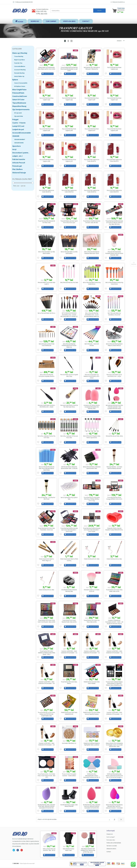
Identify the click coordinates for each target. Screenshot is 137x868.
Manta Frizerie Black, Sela (89, 850)
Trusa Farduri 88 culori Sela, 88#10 (69, 683)
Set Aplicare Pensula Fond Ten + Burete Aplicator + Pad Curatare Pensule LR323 (114, 407)
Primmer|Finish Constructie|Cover (20, 95)
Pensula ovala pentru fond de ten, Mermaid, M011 (69, 406)
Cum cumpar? (51, 21)
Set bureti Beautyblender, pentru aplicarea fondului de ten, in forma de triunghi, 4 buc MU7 (114, 776)
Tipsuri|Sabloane (19, 103)
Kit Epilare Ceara (20, 86)
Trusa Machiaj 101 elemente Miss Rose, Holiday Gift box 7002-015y (92, 499)
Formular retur (111, 840)
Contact (87, 21)
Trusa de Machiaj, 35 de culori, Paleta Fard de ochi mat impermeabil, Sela (47, 714)
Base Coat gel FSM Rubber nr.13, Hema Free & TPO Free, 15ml (49, 850)
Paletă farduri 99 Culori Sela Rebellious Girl (69, 713)
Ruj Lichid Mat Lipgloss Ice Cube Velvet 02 (114, 160)
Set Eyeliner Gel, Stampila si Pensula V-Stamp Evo (92, 68)
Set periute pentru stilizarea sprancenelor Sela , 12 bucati (69, 468)
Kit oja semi (18, 113)
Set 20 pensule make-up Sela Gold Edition (69, 253)
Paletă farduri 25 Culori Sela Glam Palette (92, 683)
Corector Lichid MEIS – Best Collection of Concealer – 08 (47, 744)
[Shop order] (120, 41)
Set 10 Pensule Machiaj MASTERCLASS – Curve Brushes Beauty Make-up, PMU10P (92, 316)
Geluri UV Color (18, 100)
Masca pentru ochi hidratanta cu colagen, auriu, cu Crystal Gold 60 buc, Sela (114, 745)
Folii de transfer (19, 159)
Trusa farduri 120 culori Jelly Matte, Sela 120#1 (114, 590)
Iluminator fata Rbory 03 (69, 743)
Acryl (14, 149)
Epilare (15, 80)
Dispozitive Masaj (19, 106)
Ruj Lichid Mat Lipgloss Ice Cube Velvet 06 (114, 191)
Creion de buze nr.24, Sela (46, 590)
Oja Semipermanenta (21, 110)
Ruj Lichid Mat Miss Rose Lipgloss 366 (69, 130)
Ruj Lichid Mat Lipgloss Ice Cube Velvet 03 (47, 191)
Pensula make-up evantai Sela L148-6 (47, 283)
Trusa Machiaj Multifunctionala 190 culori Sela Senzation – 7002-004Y (69, 530)
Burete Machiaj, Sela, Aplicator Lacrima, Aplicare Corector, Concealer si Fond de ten (92, 806)
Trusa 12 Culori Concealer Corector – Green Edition (69, 775)
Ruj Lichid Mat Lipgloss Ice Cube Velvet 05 (92, 191)
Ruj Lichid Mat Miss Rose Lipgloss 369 (46, 160)
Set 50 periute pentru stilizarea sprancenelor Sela (92, 468)
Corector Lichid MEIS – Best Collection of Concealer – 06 (47, 683)
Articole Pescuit (19, 163)
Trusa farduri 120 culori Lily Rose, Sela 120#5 (92, 621)
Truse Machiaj (19, 56)
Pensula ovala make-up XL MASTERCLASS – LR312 (114, 375)
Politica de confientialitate (114, 843)
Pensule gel (17, 166)
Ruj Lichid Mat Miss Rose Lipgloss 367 (92, 130)
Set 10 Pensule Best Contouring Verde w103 (92, 283)
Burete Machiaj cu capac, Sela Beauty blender (69, 806)
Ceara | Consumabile (21, 83)
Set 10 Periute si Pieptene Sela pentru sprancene (92, 437)
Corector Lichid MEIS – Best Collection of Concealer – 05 (114, 652)
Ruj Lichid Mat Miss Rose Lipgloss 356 (92, 99)
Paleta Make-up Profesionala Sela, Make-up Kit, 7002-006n (46, 68)
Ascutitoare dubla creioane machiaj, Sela (69, 590)
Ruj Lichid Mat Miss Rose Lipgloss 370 (69, 160)
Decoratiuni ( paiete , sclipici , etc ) (21, 154)
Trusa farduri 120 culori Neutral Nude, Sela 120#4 (69, 621)
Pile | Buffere (17, 169)
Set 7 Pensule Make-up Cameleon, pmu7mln (114, 314)
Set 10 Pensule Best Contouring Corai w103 (114, 283)
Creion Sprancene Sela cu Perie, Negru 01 (47, 560)
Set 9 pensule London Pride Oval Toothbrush (46, 345)
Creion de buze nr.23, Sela (114, 559)
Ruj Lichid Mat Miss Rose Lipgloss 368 (114, 130)
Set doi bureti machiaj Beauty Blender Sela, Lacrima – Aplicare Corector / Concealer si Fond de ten (114, 807)
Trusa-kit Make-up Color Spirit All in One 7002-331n (69, 222)
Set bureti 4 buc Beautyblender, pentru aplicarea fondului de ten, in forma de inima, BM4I (92, 776)
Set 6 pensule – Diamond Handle (92, 345)
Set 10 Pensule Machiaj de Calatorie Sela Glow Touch (92, 253)
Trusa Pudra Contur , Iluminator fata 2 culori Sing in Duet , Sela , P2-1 (46, 776)
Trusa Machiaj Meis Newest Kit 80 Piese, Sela (46, 222)
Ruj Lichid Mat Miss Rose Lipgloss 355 (69, 99)
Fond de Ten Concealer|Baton (20, 65)
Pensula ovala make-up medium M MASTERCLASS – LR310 (92, 376)
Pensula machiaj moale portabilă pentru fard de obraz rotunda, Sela (114, 253)
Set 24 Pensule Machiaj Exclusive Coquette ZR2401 (47, 375)
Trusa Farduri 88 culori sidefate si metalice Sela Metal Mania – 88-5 (47, 653)
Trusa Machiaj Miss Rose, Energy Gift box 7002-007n (114, 498)
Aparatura (17, 146)
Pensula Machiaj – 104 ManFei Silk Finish (47, 498)
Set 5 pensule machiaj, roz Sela (69, 282)
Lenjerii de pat (18, 129)
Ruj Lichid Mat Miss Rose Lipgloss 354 (46, 99)
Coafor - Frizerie (19, 123)
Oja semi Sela (19, 116)
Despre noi (35, 21)
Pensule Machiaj (19, 73)
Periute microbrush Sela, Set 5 (114, 436)
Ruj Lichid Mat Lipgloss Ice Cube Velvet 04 (69, 191)
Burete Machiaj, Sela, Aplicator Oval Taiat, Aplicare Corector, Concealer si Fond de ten (46, 806)
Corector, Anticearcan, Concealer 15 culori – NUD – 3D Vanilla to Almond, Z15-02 (114, 622)
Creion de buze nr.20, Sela (92, 559)
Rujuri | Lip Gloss (20, 60)
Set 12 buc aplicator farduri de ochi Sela (46, 437)
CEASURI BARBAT (20, 139)
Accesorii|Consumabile (22, 133)
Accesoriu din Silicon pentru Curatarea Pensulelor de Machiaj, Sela (92, 407)
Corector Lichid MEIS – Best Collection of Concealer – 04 (92, 652)
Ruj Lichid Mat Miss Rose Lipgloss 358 (46, 130)
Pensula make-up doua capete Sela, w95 (69, 375)
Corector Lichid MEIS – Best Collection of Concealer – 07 (114, 713)
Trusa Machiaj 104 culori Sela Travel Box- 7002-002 (47, 529)
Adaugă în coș (49, 74)
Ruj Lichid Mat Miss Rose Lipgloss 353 (114, 68)
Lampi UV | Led (18, 126)
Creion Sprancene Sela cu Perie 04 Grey (69, 560)
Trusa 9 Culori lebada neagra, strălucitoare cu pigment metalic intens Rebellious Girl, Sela (114, 684)
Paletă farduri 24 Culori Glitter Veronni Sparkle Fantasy (92, 713)
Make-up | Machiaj (20, 53)
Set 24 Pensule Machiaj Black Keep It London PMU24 (114, 345)
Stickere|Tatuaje (19, 173)
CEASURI (16, 136)
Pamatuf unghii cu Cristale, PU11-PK (92, 590)
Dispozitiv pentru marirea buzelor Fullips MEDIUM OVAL (114, 529)
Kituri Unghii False (19, 90)
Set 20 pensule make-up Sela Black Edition (47, 253)
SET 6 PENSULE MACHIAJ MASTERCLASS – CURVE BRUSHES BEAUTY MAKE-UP (69, 315)
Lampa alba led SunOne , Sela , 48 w (69, 850)
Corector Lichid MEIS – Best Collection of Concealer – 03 (69, 652)
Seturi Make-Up (19, 76)
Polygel (15, 119)
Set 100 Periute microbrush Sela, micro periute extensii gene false (47, 468)
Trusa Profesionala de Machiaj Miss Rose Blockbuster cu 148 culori (69, 69)
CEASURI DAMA (19, 143)
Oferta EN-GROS (70, 21)
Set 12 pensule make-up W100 (46, 313)
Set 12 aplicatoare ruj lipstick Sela (69, 498)
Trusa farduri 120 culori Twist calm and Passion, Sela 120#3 (46, 621)
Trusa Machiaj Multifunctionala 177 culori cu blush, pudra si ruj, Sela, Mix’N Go (114, 223)
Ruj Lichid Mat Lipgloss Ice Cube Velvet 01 (92, 160)
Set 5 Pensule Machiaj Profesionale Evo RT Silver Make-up (69, 346)
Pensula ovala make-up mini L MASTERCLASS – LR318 (47, 406)
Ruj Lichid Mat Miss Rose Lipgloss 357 (114, 99)
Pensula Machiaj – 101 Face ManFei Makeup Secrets (114, 468)
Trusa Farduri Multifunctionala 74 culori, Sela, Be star (92, 222)
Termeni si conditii (112, 846)
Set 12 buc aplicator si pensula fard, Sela (69, 437)
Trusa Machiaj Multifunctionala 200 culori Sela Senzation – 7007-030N (92, 530)
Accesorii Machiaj (20, 70)
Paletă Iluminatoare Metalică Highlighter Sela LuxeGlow (92, 744)
